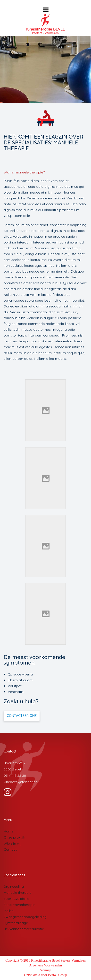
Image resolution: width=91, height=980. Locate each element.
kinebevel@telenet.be (21, 782)
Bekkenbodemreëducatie (24, 929)
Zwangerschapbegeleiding (25, 917)
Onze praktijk (14, 837)
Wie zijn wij (12, 843)
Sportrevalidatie (16, 899)
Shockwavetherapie (19, 905)
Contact (10, 849)
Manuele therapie (17, 893)
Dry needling (14, 886)
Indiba (9, 911)
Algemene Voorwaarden (45, 965)
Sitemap (46, 970)
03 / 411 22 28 (15, 776)
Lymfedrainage (16, 923)
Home (8, 831)
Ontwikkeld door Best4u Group (45, 975)
